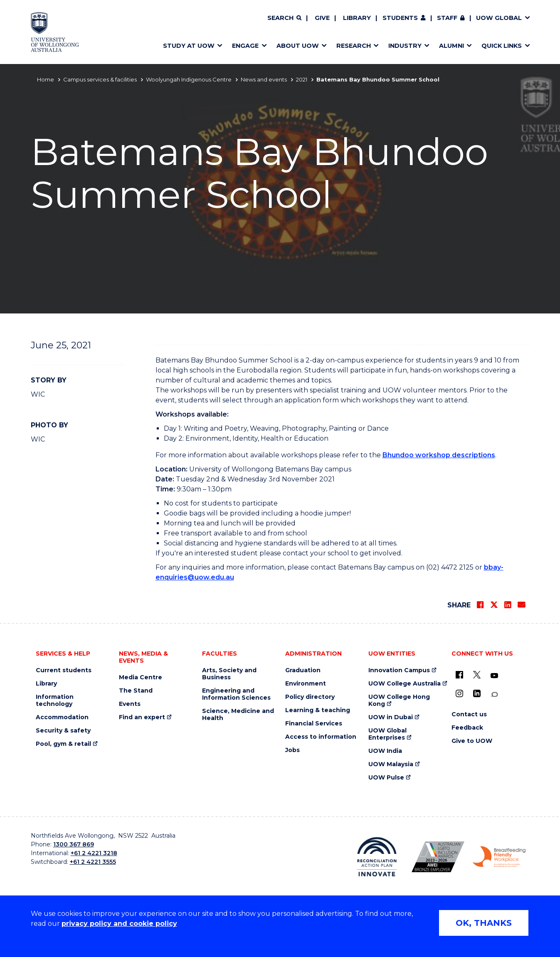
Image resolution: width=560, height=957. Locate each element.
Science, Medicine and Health (238, 715)
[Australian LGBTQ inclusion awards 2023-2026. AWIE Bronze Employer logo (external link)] (438, 857)
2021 (302, 79)
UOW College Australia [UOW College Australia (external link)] (405, 684)
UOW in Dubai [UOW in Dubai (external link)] (391, 717)
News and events (264, 79)
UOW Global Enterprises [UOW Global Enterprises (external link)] (387, 734)
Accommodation (62, 717)
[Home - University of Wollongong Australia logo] (55, 32)
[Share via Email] (521, 605)
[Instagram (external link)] (459, 693)
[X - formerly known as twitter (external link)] (477, 675)
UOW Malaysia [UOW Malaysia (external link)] (391, 764)
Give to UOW (472, 741)
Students (400, 18)
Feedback (467, 728)
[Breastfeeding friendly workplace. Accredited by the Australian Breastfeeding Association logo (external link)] (499, 857)
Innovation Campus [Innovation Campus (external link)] (399, 670)
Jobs (292, 750)
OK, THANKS (484, 923)
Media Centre (141, 677)
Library (357, 18)
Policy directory (310, 697)
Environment (306, 684)
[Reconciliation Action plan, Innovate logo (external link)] (377, 857)
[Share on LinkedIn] (508, 605)
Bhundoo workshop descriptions (439, 455)
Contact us (469, 714)
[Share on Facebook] (480, 605)
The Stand (136, 691)
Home (46, 79)
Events (130, 704)
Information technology (55, 700)
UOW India (385, 751)
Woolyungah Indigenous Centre (189, 79)
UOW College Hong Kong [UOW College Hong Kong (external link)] (399, 700)
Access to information (321, 737)
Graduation (303, 670)
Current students (64, 670)
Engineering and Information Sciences (236, 694)
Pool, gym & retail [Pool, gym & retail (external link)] (63, 744)
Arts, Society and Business (229, 674)
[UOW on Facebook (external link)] (459, 675)
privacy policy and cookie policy (119, 924)
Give (322, 18)
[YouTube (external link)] (494, 676)
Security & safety (63, 731)
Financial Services (314, 724)
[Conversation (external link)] (494, 694)
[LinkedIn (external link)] (477, 693)
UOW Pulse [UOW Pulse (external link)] (386, 778)
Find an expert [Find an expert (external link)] (142, 717)
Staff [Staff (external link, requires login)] (447, 18)
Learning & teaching (318, 710)
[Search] (284, 18)
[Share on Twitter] (494, 605)
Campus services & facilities (100, 79)
